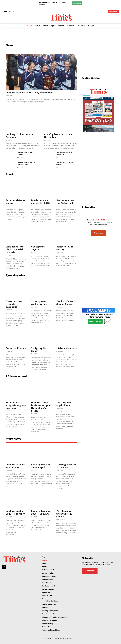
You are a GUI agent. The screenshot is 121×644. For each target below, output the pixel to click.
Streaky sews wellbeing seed (40, 303)
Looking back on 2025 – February (15, 512)
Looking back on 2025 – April (41, 466)
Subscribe (99, 233)
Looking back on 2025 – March (66, 466)
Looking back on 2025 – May (15, 466)
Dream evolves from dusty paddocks (14, 304)
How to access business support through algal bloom (41, 407)
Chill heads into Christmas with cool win (15, 249)
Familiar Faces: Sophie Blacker (65, 303)
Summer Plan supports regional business (16, 405)
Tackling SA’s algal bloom (64, 404)
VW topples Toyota (38, 248)
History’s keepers (66, 348)
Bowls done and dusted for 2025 (40, 202)
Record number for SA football (65, 202)
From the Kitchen (16, 348)
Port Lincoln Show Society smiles (64, 514)
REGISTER (77, 3)
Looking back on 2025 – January (41, 512)
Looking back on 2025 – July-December (29, 93)
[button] (14, 12)
